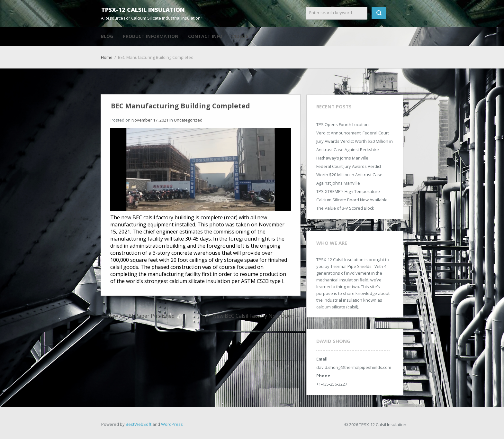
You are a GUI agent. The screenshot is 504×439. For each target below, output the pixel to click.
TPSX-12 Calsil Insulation (143, 10)
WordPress (172, 424)
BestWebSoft (139, 424)
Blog (107, 36)
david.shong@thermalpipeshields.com (354, 367)
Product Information (151, 36)
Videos (240, 36)
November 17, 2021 (150, 120)
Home (107, 57)
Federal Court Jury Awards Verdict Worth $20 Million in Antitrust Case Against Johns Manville (349, 175)
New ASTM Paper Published (138, 316)
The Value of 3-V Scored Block (345, 208)
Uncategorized (188, 120)
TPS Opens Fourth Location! (343, 124)
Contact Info (205, 36)
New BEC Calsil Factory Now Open (256, 316)
